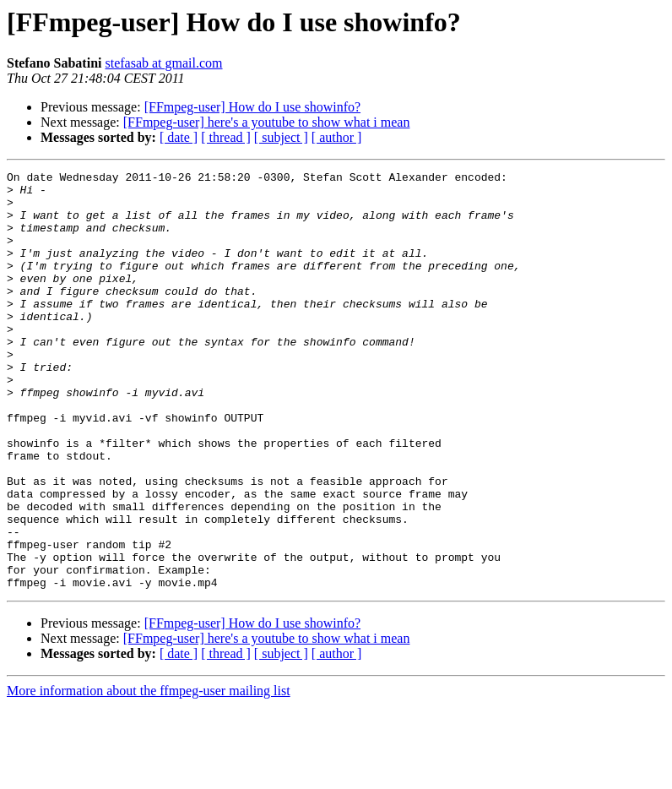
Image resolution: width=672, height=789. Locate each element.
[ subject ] (281, 137)
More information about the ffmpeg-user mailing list (149, 774)
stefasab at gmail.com (163, 63)
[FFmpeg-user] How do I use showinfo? (252, 107)
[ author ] (337, 137)
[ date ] (179, 137)
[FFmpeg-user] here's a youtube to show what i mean (267, 122)
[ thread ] (226, 137)
